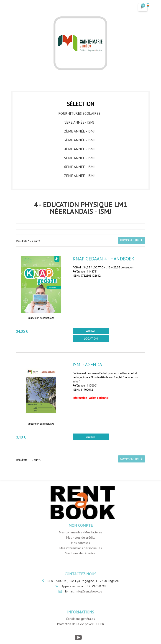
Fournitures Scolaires (79, 113)
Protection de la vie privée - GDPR (81, 624)
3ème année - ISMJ (79, 140)
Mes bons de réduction (81, 553)
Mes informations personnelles (81, 548)
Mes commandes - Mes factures (80, 532)
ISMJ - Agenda (87, 365)
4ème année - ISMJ (79, 149)
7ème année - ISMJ (79, 176)
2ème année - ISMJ (79, 131)
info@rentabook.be (89, 591)
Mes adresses (80, 543)
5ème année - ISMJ (79, 158)
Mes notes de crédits (81, 538)
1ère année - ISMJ (79, 122)
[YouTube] (78, 638)
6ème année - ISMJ (79, 167)
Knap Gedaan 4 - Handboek (103, 259)
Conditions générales (80, 619)
